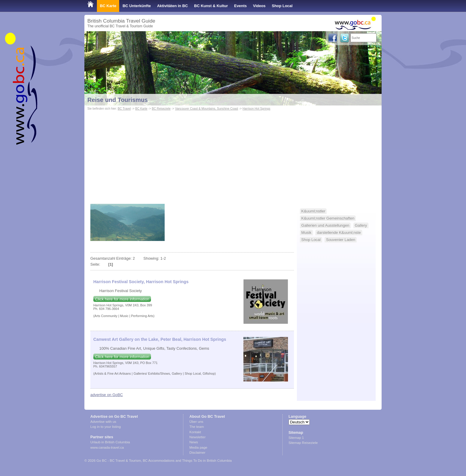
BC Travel (124, 109)
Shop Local (282, 6)
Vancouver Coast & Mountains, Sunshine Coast (207, 109)
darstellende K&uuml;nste (339, 233)
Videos (259, 6)
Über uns (196, 422)
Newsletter (197, 437)
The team (197, 427)
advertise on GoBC (107, 395)
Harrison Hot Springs (256, 109)
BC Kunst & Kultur (211, 6)
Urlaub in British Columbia (110, 442)
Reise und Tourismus (118, 100)
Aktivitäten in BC (172, 6)
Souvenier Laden (341, 240)
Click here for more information (122, 299)
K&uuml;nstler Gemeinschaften (328, 218)
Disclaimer (197, 453)
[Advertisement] (233, 156)
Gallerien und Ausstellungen (325, 225)
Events (240, 6)
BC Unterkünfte (137, 6)
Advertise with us (103, 422)
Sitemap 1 (296, 438)
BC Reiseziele (161, 109)
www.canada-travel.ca (107, 447)
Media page (198, 447)
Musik (306, 233)
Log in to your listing (106, 427)
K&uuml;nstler (313, 211)
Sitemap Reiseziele (303, 443)
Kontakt (195, 432)
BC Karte (108, 6)
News (194, 442)
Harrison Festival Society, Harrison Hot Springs (141, 282)
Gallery (361, 225)
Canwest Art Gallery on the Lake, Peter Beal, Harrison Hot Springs (160, 339)
